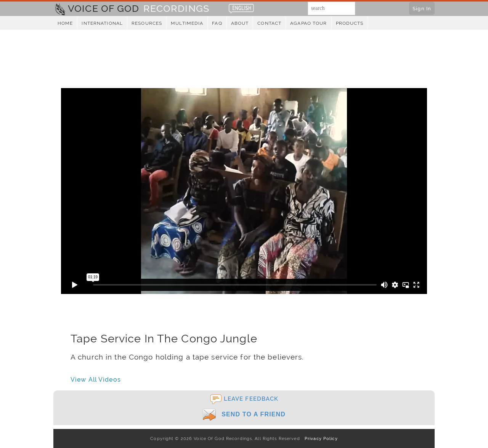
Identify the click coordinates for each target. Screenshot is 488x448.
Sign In (422, 8)
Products (350, 23)
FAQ (217, 23)
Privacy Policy (320, 438)
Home (65, 23)
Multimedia (187, 23)
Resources (147, 23)
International (102, 23)
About (240, 23)
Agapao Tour (308, 23)
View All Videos (96, 380)
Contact (269, 23)
